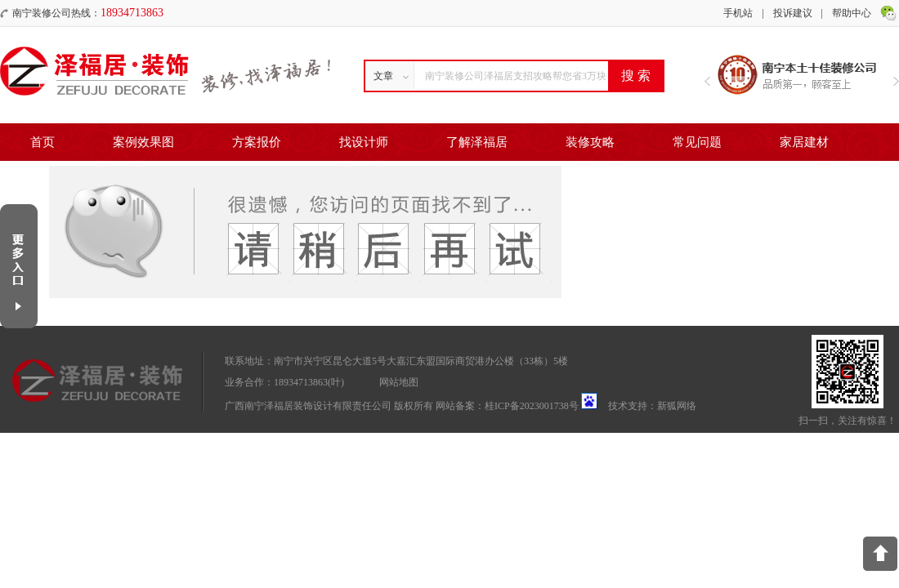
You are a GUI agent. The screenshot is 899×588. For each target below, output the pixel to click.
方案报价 (257, 142)
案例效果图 (143, 142)
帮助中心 (852, 13)
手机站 (738, 13)
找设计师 (364, 142)
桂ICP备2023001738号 (532, 406)
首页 (42, 142)
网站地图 (399, 382)
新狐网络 (677, 406)
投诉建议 (793, 13)
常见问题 (697, 142)
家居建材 (804, 142)
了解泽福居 (477, 142)
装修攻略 (590, 142)
